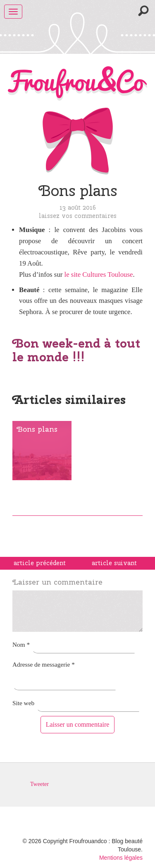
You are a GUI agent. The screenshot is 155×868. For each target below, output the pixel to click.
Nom (21, 644)
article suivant (114, 563)
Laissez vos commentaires (78, 216)
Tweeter (39, 784)
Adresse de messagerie (44, 664)
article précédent (40, 563)
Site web (23, 703)
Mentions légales (121, 858)
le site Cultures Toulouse (99, 274)
